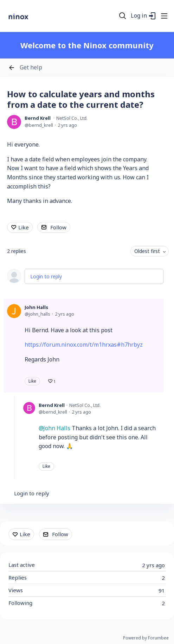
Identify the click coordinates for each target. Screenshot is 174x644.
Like (24, 227)
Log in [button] (139, 16)
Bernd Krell (38, 118)
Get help (31, 68)
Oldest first (147, 251)
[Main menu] (164, 16)
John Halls (36, 307)
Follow (58, 227)
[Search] (123, 16)
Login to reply (46, 276)
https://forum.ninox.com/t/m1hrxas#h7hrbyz (84, 345)
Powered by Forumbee (146, 638)
